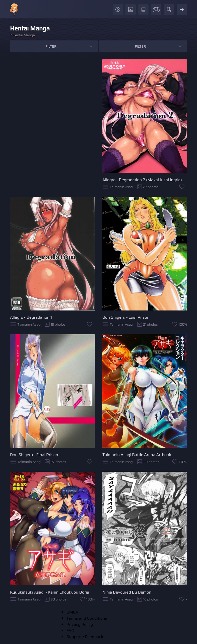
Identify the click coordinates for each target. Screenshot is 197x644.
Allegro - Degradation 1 (31, 317)
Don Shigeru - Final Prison (34, 455)
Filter (51, 46)
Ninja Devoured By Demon (127, 592)
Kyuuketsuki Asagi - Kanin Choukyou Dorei (50, 592)
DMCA (72, 612)
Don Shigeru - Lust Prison (126, 317)
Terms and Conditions (87, 618)
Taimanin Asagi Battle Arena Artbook (137, 455)
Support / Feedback (85, 637)
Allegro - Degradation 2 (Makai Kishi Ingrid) (142, 180)
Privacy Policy (80, 624)
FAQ (70, 631)
